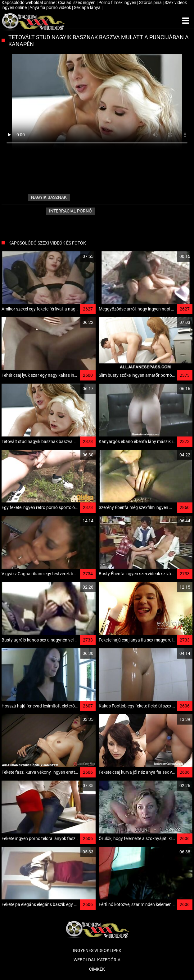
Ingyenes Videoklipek (97, 950)
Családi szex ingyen (77, 2)
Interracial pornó (70, 211)
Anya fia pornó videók (51, 7)
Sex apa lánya (88, 7)
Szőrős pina (151, 2)
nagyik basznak (49, 197)
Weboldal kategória (97, 960)
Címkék (97, 969)
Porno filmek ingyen (118, 2)
